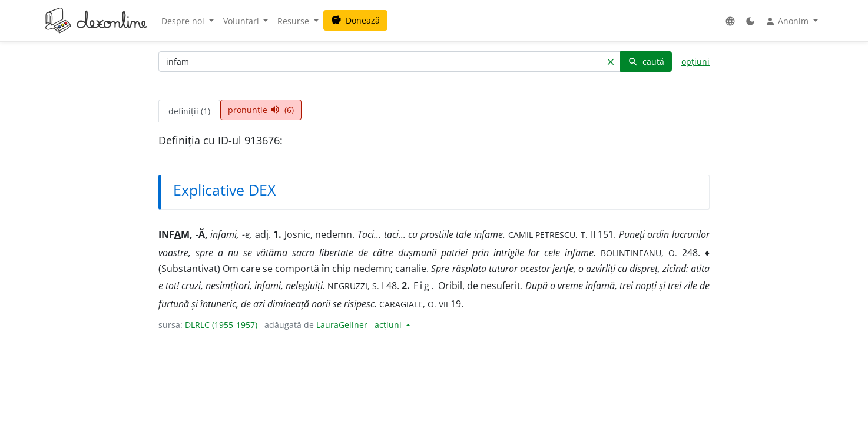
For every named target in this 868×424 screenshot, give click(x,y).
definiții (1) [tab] (189, 111)
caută (646, 62)
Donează (355, 20)
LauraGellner (342, 325)
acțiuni (389, 325)
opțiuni (695, 62)
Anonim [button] (788, 21)
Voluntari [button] (242, 21)
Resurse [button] (294, 21)
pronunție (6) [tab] (261, 110)
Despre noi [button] (184, 21)
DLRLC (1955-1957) (221, 325)
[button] (730, 21)
